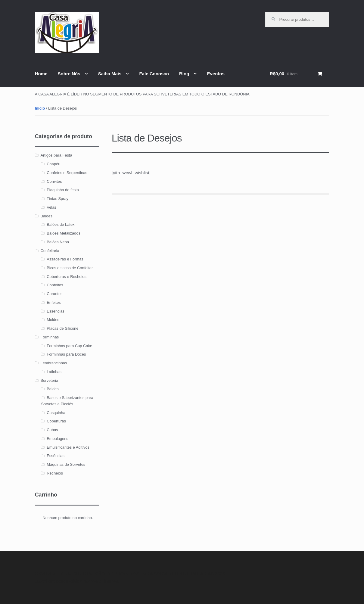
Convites (54, 181)
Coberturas (56, 421)
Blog (184, 74)
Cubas (52, 430)
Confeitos (55, 285)
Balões (47, 216)
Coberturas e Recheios (67, 277)
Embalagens (58, 439)
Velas (51, 207)
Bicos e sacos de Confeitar (70, 268)
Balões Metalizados (64, 233)
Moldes (53, 320)
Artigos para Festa (56, 155)
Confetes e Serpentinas (67, 173)
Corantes (54, 294)
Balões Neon (58, 242)
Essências (56, 456)
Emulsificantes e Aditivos (68, 447)
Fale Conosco (154, 74)
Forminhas (50, 337)
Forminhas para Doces (66, 354)
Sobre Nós (69, 74)
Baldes (53, 389)
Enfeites (54, 302)
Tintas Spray (58, 199)
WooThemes (105, 581)
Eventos (216, 74)
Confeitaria (50, 251)
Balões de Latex (61, 224)
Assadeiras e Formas (65, 259)
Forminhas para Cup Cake (69, 346)
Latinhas (54, 372)
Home (41, 74)
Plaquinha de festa (63, 190)
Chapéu (53, 164)
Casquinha (56, 413)
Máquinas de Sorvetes (66, 464)
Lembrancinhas (54, 363)
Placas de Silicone (62, 328)
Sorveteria (50, 380)
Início (40, 108)
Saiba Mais (110, 74)
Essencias (56, 311)
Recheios (55, 473)
